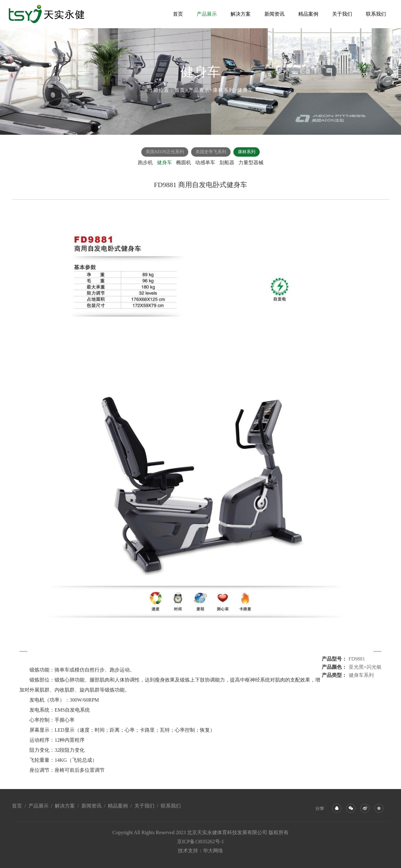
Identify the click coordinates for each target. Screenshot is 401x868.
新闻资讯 (274, 14)
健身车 (245, 90)
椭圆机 (184, 162)
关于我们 (342, 14)
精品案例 (308, 14)
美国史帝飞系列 (211, 152)
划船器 (227, 162)
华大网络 (213, 851)
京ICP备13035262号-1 (200, 842)
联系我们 (376, 14)
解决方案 (241, 14)
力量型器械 (251, 162)
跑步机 (145, 162)
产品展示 (207, 14)
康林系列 (223, 90)
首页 (178, 14)
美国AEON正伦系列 (165, 152)
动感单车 (205, 162)
